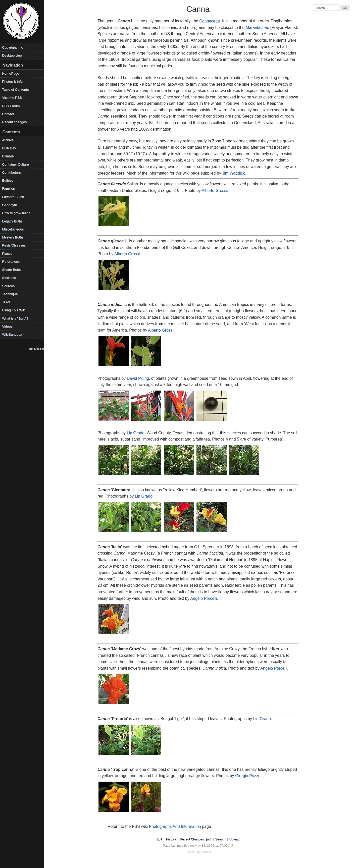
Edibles (8, 180)
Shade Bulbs (12, 270)
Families (8, 188)
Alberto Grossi (214, 191)
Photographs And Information (175, 826)
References (11, 262)
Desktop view (12, 55)
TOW (6, 302)
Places (7, 254)
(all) (209, 839)
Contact (8, 114)
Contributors (11, 172)
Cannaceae (210, 21)
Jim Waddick (233, 173)
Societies (9, 278)
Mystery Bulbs (13, 237)
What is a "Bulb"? (15, 318)
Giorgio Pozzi (247, 776)
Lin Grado (136, 433)
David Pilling (138, 378)
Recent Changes (192, 839)
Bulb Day (9, 148)
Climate (8, 156)
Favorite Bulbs (13, 197)
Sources (8, 286)
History (171, 839)
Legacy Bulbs (12, 221)
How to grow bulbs (16, 213)
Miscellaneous (13, 229)
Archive (8, 140)
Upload (235, 839)
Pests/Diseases (14, 245)
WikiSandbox (12, 334)
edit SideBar (36, 349)
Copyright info (13, 47)
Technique (10, 294)
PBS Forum (11, 106)
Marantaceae (257, 28)
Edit (159, 839)
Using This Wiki (14, 310)
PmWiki (206, 852)
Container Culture (15, 164)
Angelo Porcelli (204, 598)
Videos (7, 326)
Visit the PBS (12, 98)
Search (220, 839)
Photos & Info (12, 82)
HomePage (11, 73)
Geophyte (9, 205)
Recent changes (14, 122)
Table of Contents (15, 90)
